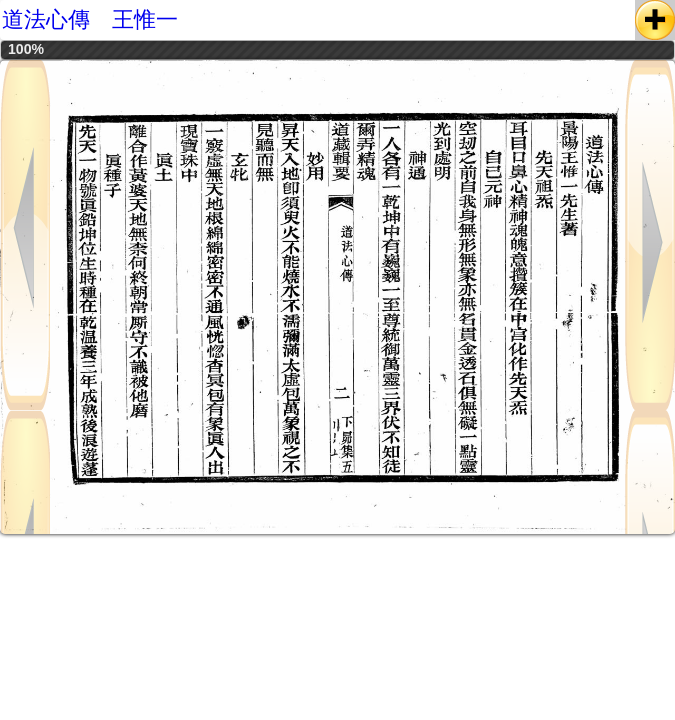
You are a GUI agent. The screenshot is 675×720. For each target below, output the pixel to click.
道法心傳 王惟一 (90, 19)
